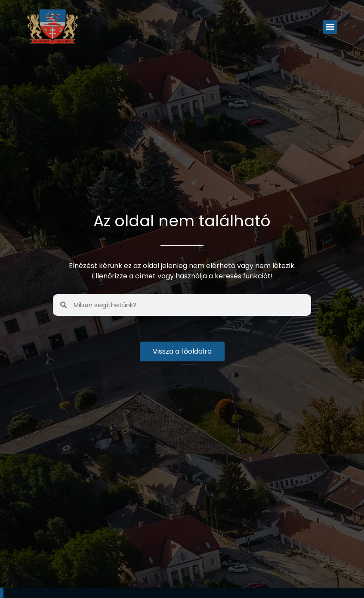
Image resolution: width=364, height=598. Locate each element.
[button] (330, 27)
